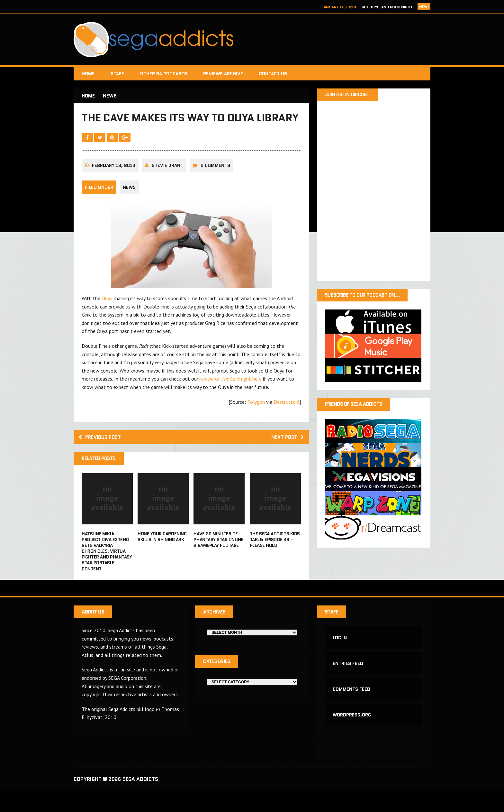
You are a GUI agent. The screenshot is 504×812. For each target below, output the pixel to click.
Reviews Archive (223, 74)
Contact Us (273, 74)
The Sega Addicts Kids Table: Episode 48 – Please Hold (275, 557)
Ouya (107, 315)
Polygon (256, 418)
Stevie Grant (167, 182)
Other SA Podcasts (164, 74)
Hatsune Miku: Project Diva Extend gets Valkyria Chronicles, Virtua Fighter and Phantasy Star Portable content (107, 569)
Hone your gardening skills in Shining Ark (162, 554)
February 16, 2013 (114, 182)
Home (88, 74)
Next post (287, 454)
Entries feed (348, 682)
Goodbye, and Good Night (387, 7)
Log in (340, 656)
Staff (117, 74)
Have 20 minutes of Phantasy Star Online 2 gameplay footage (218, 557)
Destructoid (286, 418)
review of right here (231, 395)
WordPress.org (352, 735)
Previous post (101, 454)
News (129, 204)
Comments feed (352, 709)
